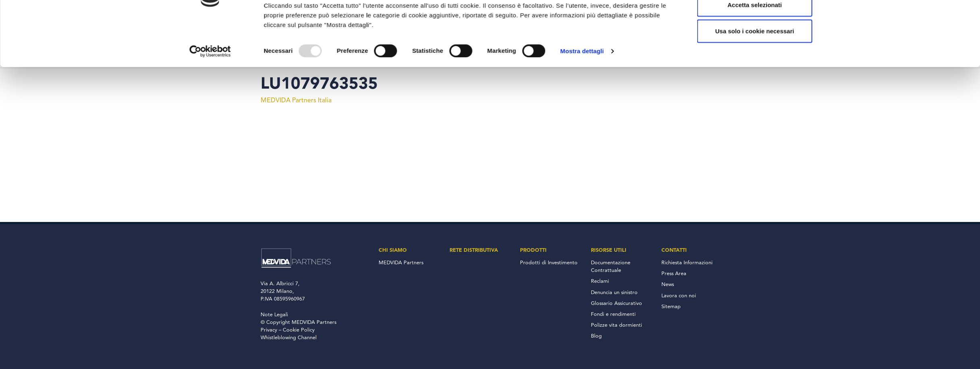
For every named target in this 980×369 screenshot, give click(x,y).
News (668, 285)
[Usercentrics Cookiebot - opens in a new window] (210, 116)
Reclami (600, 281)
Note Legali (274, 315)
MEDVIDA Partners (401, 263)
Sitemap (671, 307)
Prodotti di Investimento (549, 263)
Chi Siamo (393, 250)
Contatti (674, 250)
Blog (596, 336)
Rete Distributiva (474, 250)
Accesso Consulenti (577, 7)
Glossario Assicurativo (616, 304)
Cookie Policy (299, 330)
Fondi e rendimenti (613, 314)
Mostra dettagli (582, 115)
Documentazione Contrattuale (611, 267)
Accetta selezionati (755, 69)
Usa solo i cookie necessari (755, 96)
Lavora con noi (679, 296)
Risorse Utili (609, 250)
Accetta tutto (755, 43)
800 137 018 (687, 7)
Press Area (674, 274)
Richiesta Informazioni (687, 263)
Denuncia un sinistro (614, 293)
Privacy (269, 330)
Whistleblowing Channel (289, 338)
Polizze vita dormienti (616, 325)
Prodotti (533, 250)
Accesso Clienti (639, 7)
